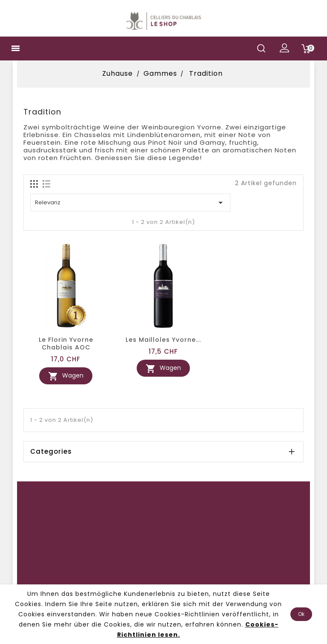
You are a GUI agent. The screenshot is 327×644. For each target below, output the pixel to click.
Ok (301, 614)
